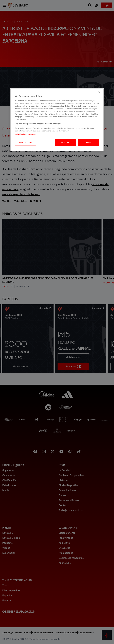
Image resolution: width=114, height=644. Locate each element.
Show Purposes (25, 142)
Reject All (65, 142)
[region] (57, 120)
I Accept (89, 142)
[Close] (99, 92)
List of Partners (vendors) (25, 134)
